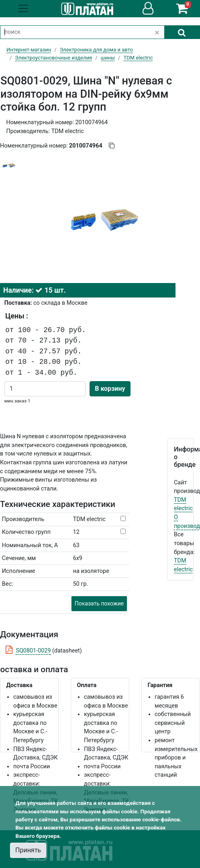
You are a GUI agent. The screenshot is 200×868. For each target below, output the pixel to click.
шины (108, 58)
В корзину (110, 389)
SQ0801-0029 (33, 651)
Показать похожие (99, 603)
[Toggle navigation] (23, 8)
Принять (28, 850)
